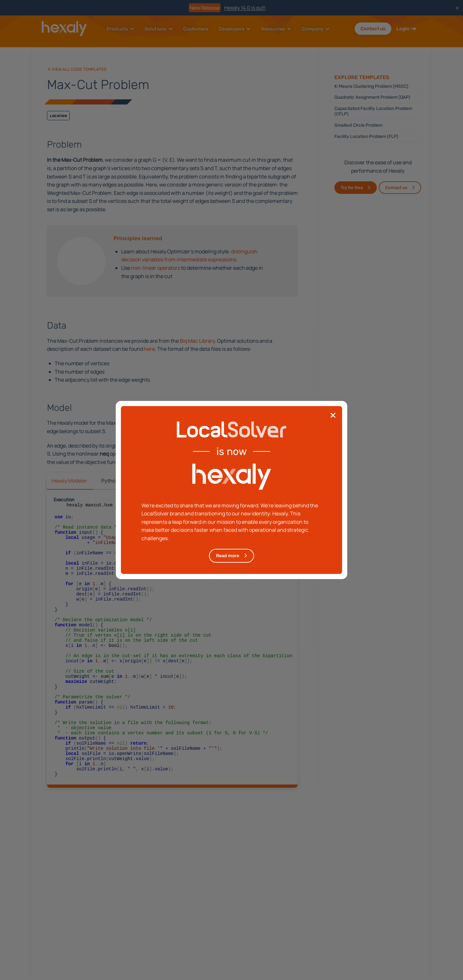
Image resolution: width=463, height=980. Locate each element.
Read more (228, 556)
